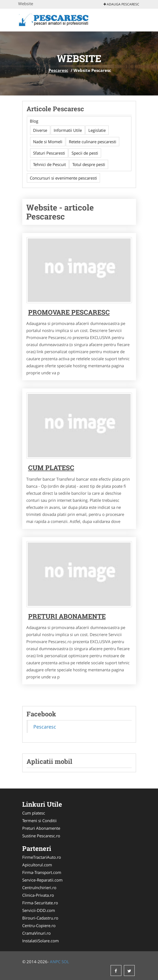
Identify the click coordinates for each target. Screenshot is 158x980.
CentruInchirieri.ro (39, 888)
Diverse (40, 130)
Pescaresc (58, 70)
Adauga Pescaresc (121, 4)
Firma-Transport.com (42, 872)
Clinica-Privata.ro (38, 895)
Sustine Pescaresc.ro (41, 836)
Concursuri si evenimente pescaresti (63, 178)
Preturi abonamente (67, 616)
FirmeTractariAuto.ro (42, 857)
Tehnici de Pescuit (49, 164)
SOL (65, 962)
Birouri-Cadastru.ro (40, 918)
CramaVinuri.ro (36, 933)
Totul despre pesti (89, 164)
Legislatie (97, 130)
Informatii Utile (68, 130)
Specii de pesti (85, 153)
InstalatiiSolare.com (41, 941)
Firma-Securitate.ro (40, 903)
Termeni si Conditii (39, 821)
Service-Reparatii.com (42, 880)
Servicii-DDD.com (39, 910)
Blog (34, 121)
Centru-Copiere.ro (39, 925)
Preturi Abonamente (41, 828)
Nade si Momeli (48, 142)
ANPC (55, 962)
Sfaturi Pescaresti (49, 153)
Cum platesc (51, 468)
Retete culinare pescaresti (93, 142)
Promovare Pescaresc (69, 312)
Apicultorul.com (37, 865)
